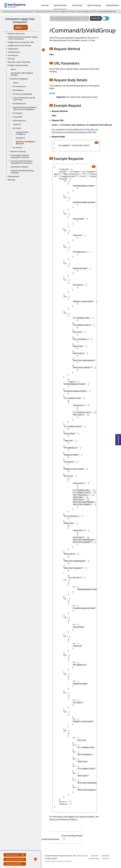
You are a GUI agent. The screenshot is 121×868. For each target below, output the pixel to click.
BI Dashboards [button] (19, 103)
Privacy (80, 856)
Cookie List (106, 859)
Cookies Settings (94, 859)
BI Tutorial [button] (17, 147)
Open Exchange (94, 5)
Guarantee (95, 856)
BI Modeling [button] (18, 90)
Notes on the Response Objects (63, 819)
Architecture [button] (13, 55)
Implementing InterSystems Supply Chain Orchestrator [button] (23, 38)
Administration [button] (14, 52)
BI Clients (72, 12)
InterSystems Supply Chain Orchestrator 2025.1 (18, 12)
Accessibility (105, 856)
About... (14, 69)
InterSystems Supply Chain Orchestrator (20, 20)
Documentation (60, 5)
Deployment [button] (13, 49)
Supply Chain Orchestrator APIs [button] (21, 42)
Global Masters (113, 5)
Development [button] (14, 176)
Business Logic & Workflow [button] (19, 62)
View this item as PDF (15, 860)
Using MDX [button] (18, 117)
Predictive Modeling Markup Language (22, 171)
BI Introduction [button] (20, 86)
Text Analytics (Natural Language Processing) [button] (20, 156)
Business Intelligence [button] (19, 79)
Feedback (118, 439)
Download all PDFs (14, 864)
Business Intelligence (60, 12)
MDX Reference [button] (20, 121)
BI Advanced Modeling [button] (23, 94)
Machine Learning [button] (18, 151)
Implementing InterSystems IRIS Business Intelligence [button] (25, 108)
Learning (45, 5)
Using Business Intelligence (22, 133)
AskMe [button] (96, 18)
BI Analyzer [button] (18, 113)
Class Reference (15, 855)
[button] (51, 49)
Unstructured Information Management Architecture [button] (22, 162)
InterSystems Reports (20, 167)
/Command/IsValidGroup (107, 12)
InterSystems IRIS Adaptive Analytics (22, 74)
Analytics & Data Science (44, 12)
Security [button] (11, 59)
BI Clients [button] (17, 128)
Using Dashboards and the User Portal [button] (24, 99)
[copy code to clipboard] (96, 143)
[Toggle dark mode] (106, 18)
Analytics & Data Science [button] (18, 65)
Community (77, 5)
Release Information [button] (16, 34)
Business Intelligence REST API (87, 12)
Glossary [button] (12, 180)
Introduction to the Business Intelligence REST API (74, 132)
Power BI (17, 124)
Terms (86, 856)
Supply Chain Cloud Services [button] (20, 45)
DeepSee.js (20, 138)
